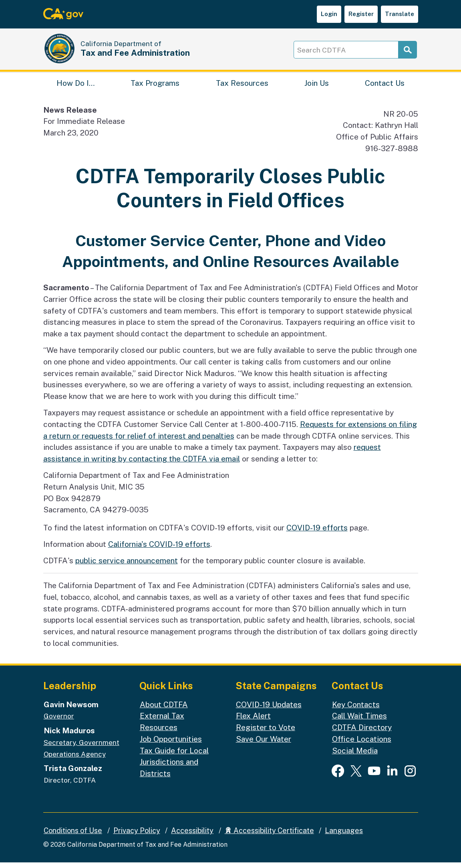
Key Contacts (356, 710)
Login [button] (329, 14)
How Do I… (75, 86)
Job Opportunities (171, 745)
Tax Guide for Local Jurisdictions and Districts (174, 767)
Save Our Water (264, 745)
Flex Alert (253, 721)
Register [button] (361, 14)
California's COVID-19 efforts (159, 550)
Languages (344, 836)
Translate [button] (400, 14)
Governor (59, 722)
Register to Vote (266, 733)
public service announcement (127, 566)
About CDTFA (164, 710)
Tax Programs (155, 86)
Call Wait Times (359, 721)
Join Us (317, 86)
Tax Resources (242, 86)
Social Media (355, 756)
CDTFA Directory (362, 733)
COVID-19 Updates (269, 710)
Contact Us (385, 86)
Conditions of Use (73, 836)
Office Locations (362, 745)
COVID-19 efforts (317, 533)
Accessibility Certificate (269, 836)
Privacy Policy (137, 836)
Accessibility (192, 836)
